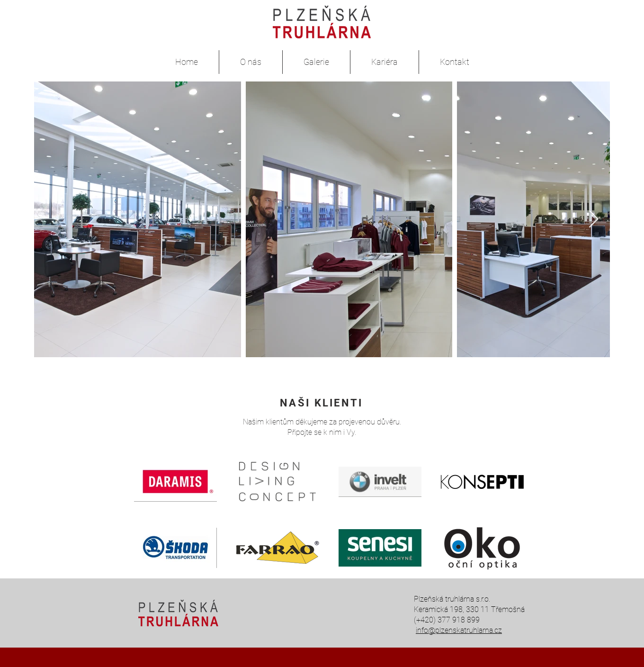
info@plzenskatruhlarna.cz (459, 630)
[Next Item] (594, 220)
